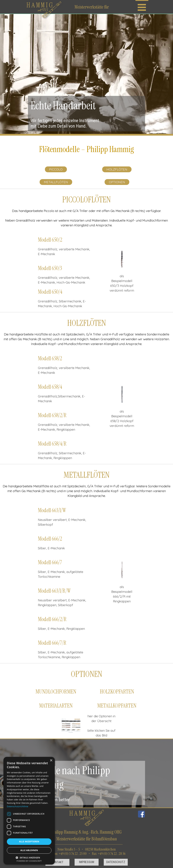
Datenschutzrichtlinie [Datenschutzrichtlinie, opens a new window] (18, 806)
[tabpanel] (86, 149)
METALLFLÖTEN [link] (56, 182)
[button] (122, 259)
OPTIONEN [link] (117, 182)
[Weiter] (135, 259)
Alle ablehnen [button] (29, 850)
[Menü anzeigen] (142, 7)
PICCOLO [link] (56, 169)
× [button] (51, 761)
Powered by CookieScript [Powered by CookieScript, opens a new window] (29, 861)
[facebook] (141, 814)
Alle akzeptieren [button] (29, 842)
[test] (57, 862)
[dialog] (29, 811)
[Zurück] (109, 259)
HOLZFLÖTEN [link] (117, 169)
